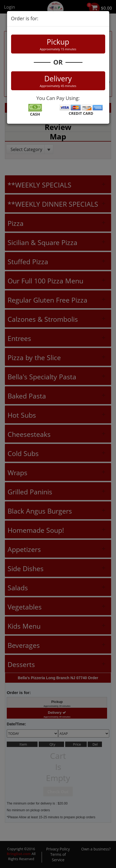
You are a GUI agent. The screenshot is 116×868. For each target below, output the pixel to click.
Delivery (58, 81)
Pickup (58, 44)
